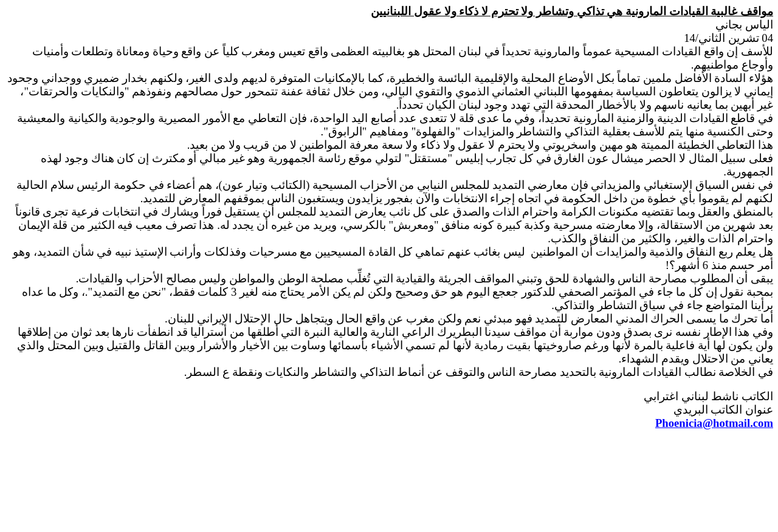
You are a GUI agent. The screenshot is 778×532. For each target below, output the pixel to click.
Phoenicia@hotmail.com (714, 423)
